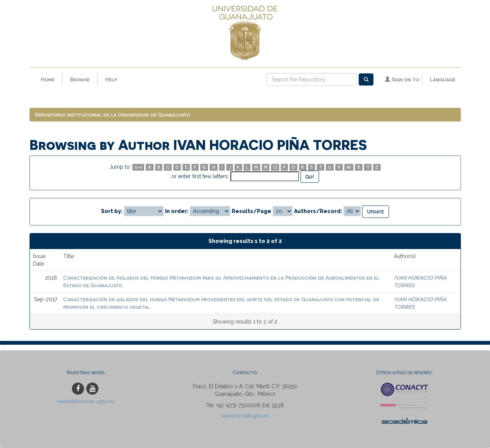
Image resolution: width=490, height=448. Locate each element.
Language (443, 79)
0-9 (138, 167)
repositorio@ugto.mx (245, 416)
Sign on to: (402, 79)
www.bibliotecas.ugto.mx (86, 401)
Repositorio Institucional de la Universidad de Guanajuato (113, 114)
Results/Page (251, 211)
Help (111, 79)
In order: (177, 211)
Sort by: (112, 211)
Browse (80, 79)
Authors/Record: (318, 211)
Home (48, 79)
